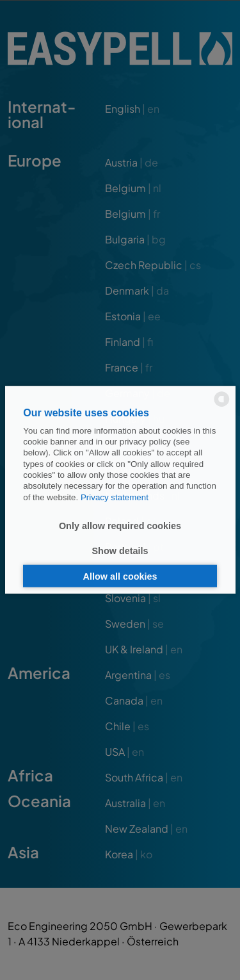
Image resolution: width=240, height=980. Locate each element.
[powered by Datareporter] (222, 406)
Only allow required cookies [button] (120, 525)
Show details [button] (120, 551)
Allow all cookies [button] (120, 576)
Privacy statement (115, 497)
